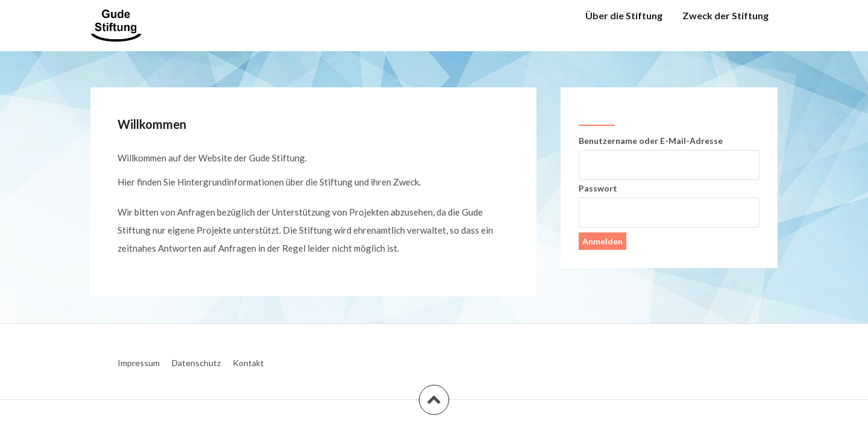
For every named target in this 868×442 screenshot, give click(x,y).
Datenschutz (196, 363)
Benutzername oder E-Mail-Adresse (651, 141)
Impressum (139, 363)
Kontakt (248, 363)
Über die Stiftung (624, 15)
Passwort (598, 188)
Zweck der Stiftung (725, 15)
